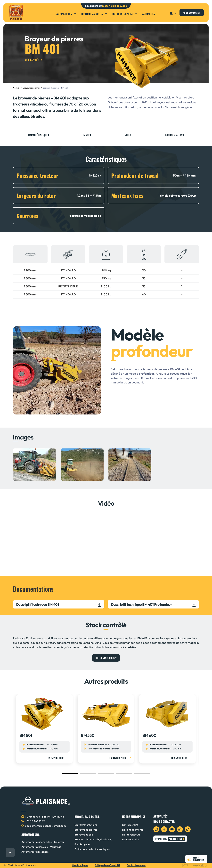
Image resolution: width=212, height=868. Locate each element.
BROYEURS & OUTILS (87, 817)
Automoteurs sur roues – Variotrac (41, 847)
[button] (166, 12)
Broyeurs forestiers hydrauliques (93, 839)
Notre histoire (130, 825)
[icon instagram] (156, 829)
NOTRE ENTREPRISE (134, 817)
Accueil (16, 88)
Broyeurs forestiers (86, 825)
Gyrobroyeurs (82, 844)
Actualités (149, 14)
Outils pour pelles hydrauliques (92, 849)
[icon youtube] (172, 829)
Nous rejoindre (131, 839)
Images (87, 135)
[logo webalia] (201, 865)
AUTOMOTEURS (30, 835)
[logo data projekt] (186, 865)
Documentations (174, 135)
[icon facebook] (164, 829)
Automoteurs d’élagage (35, 852)
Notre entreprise (125, 14)
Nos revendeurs (131, 835)
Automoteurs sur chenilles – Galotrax (43, 842)
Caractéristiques (39, 135)
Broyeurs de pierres (31, 88)
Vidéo (128, 135)
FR (173, 13)
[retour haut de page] (10, 853)
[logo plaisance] (16, 12)
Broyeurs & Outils (94, 14)
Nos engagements (133, 830)
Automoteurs (66, 14)
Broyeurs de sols (84, 835)
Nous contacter (164, 821)
